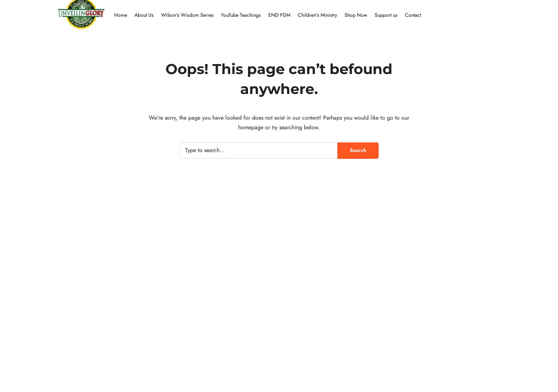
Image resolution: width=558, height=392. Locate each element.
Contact (413, 15)
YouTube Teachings (241, 15)
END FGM (279, 15)
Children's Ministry (317, 15)
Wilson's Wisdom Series (187, 15)
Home (121, 15)
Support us (386, 15)
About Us (144, 15)
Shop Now (356, 15)
